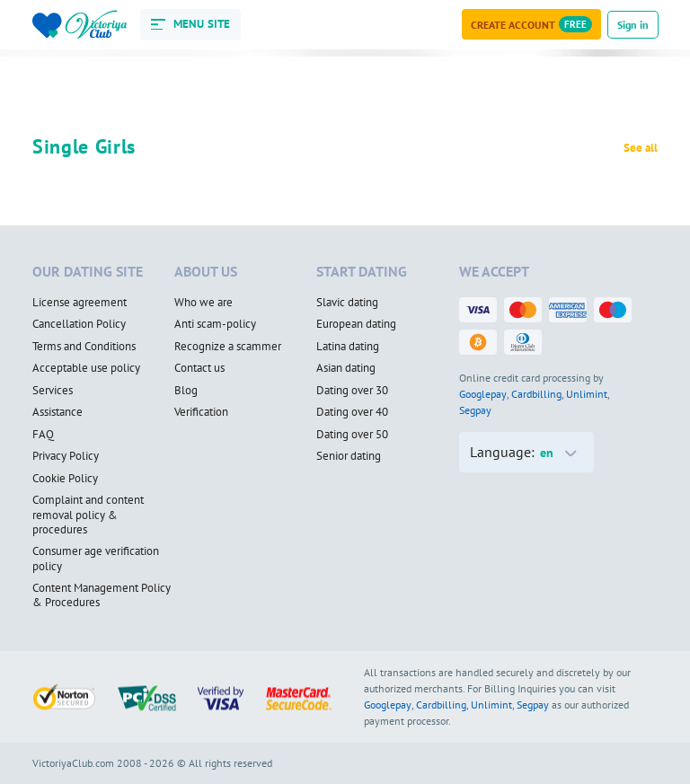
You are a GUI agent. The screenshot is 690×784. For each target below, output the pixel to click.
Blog (186, 391)
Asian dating (346, 368)
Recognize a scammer (228, 347)
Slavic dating (347, 303)
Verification (201, 412)
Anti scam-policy (215, 324)
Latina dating (348, 347)
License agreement (80, 303)
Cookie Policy (65, 479)
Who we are (203, 303)
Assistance (57, 412)
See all (641, 148)
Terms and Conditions (84, 347)
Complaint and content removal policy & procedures (88, 515)
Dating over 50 (352, 435)
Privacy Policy (66, 456)
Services (53, 391)
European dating (356, 324)
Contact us (199, 368)
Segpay (475, 410)
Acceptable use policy (86, 368)
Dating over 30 (352, 391)
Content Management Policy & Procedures (102, 596)
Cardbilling (536, 394)
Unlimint (587, 394)
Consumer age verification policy (96, 559)
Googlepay (483, 394)
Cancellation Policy (79, 324)
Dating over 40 (352, 412)
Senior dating (349, 456)
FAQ (43, 435)
